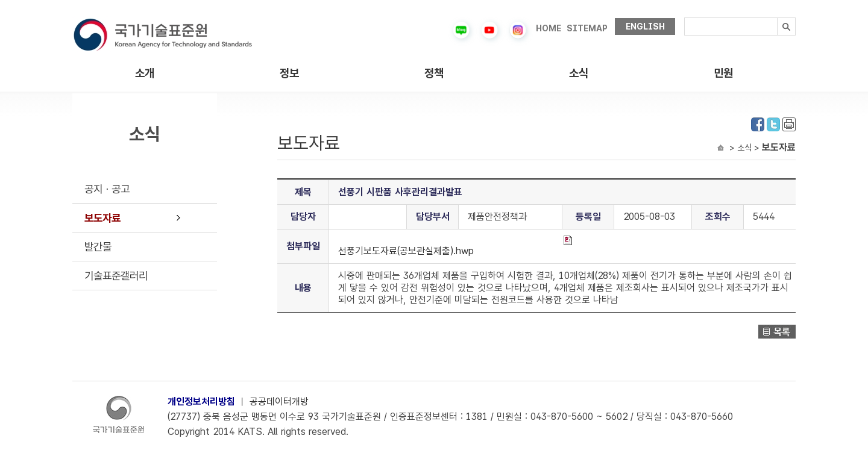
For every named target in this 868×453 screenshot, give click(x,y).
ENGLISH (645, 27)
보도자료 (102, 218)
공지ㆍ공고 (107, 189)
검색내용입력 (684, 18)
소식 (579, 73)
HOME (549, 28)
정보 (289, 73)
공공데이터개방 (279, 401)
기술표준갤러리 (116, 276)
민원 (723, 73)
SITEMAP (587, 28)
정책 (434, 73)
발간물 (98, 247)
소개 (145, 73)
